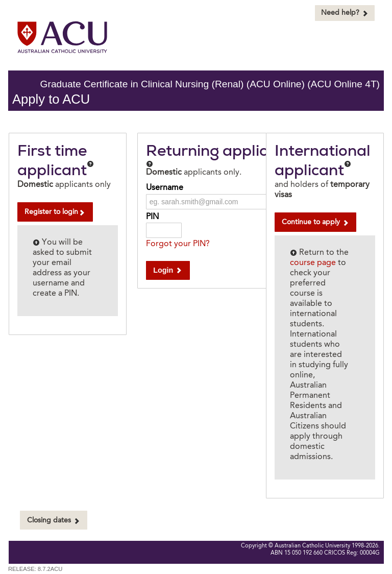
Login (168, 270)
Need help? (345, 13)
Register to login (55, 212)
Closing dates (54, 521)
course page (313, 263)
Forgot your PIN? (178, 244)
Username (165, 188)
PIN (152, 217)
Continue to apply (315, 222)
